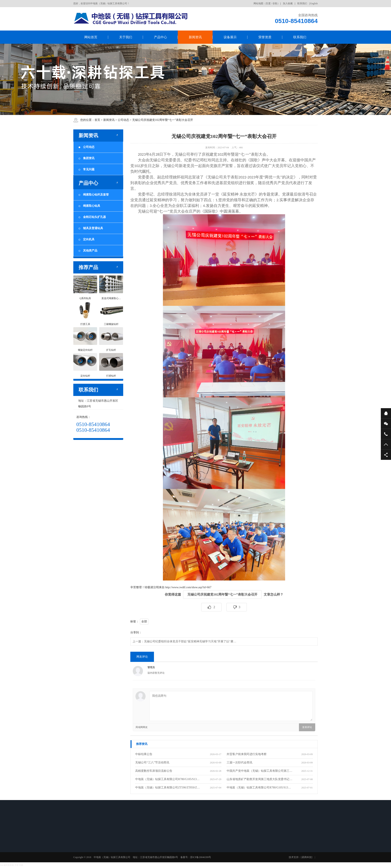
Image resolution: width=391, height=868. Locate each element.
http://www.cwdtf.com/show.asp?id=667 (188, 587)
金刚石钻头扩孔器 (92, 217)
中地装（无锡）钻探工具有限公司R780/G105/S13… (167, 779)
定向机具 (87, 239)
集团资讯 (87, 158)
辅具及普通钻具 (91, 228)
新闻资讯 (195, 37)
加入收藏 (288, 3)
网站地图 (258, 3)
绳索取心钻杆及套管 (94, 195)
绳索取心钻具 (89, 206)
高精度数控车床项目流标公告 (154, 771)
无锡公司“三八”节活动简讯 (152, 763)
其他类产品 (88, 251)
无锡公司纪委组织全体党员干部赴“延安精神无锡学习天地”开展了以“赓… (190, 641)
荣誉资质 (265, 37)
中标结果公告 (144, 754)
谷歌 (275, 3)
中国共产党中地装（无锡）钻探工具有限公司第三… (259, 771)
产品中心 (160, 37)
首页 (97, 120)
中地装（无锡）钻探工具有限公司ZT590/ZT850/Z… (167, 788)
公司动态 (123, 120)
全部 (144, 621)
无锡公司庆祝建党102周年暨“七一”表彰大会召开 (163, 120)
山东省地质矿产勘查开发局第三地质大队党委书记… (259, 779)
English (314, 3)
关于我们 (126, 37)
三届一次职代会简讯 (239, 763)
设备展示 (230, 37)
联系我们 (302, 3)
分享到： (136, 632)
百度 (268, 3)
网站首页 (91, 37)
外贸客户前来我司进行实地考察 (247, 754)
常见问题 (87, 169)
